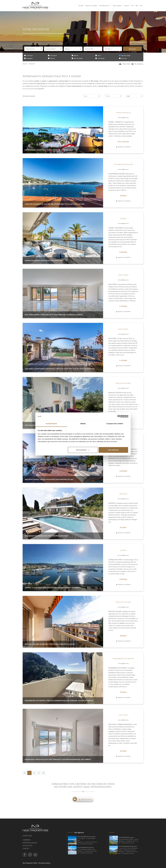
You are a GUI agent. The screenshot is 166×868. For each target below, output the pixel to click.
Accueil (81, 6)
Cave (99, 55)
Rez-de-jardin (78, 58)
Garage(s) (29, 58)
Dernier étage (126, 55)
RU (141, 6)
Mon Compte (117, 6)
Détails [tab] (83, 424)
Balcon (76, 55)
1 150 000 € (123, 360)
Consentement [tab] (51, 424)
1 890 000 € (123, 471)
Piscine (52, 58)
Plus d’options (137, 64)
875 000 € (123, 527)
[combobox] (34, 49)
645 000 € (123, 751)
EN (137, 6)
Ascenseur (54, 55)
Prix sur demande (123, 142)
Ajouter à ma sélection (123, 147)
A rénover (30, 55)
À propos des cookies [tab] (115, 424)
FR (133, 6)
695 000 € (123, 196)
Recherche (132, 49)
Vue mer (124, 58)
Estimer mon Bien (91, 6)
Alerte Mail (124, 64)
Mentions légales (30, 843)
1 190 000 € (123, 306)
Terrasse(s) (101, 58)
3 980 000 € (123, 579)
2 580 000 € (123, 252)
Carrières (27, 840)
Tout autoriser (113, 450)
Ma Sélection (105, 6)
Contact (127, 6)
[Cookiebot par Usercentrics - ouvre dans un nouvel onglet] (119, 417)
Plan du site (28, 846)
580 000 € (123, 636)
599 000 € (123, 692)
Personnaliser (83, 450)
